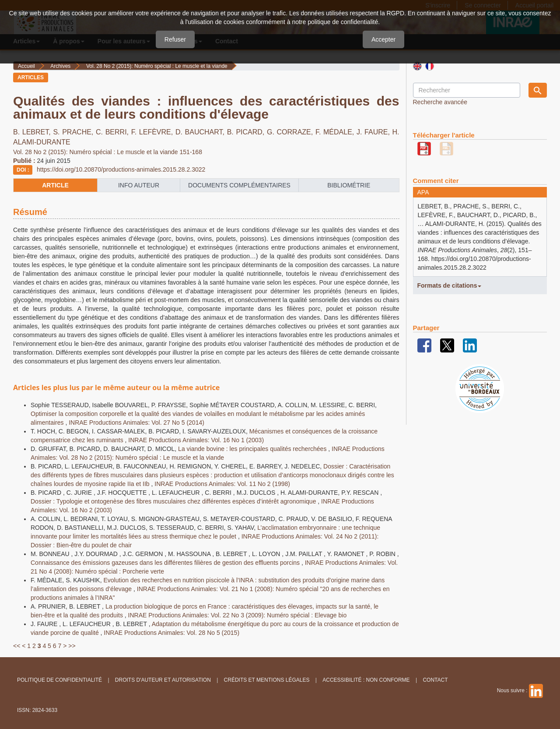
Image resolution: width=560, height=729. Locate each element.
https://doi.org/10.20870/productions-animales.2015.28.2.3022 (121, 169)
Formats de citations (450, 285)
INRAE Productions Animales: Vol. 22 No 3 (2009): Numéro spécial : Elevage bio (238, 615)
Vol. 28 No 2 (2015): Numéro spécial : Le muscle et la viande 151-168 (108, 152)
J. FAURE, (374, 132)
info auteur (139, 185)
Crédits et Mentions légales (267, 680)
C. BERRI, (114, 132)
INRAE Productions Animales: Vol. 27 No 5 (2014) (136, 423)
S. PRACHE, (74, 132)
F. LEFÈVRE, (153, 132)
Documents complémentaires (239, 185)
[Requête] (467, 90)
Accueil (26, 66)
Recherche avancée (440, 102)
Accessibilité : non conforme (366, 680)
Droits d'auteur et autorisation (163, 680)
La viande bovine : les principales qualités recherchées (253, 449)
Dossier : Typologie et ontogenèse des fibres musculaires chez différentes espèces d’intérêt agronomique (174, 501)
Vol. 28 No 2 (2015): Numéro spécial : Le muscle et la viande (157, 66)
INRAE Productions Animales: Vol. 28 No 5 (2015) (171, 633)
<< (17, 646)
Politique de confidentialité (59, 680)
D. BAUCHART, (201, 132)
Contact (435, 680)
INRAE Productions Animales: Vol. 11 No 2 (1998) (222, 484)
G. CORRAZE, (291, 132)
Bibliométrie (349, 185)
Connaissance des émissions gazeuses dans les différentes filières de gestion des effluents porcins (166, 563)
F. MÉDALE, (336, 132)
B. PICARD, (247, 132)
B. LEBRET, (33, 132)
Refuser (175, 39)
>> (72, 646)
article (55, 185)
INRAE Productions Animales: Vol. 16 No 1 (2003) (196, 440)
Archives (60, 66)
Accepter (383, 39)
